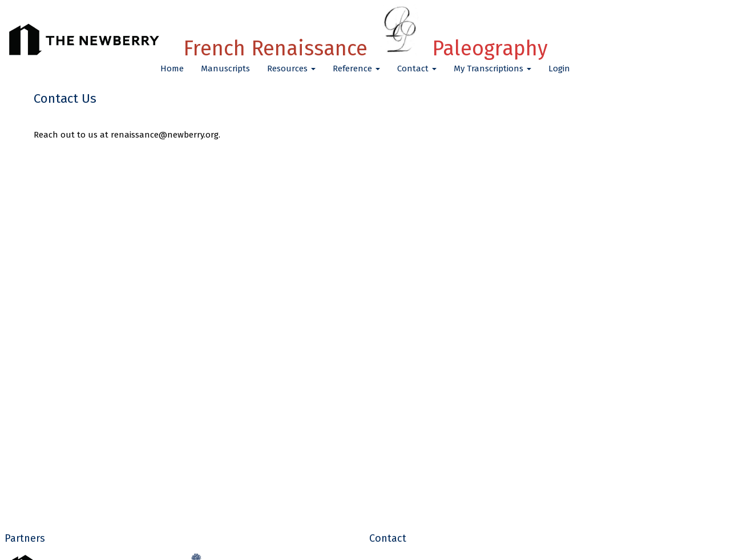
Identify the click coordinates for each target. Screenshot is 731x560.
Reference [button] (356, 69)
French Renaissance (365, 49)
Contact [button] (417, 69)
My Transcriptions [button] (492, 69)
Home (172, 69)
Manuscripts (225, 69)
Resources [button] (291, 69)
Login (559, 69)
